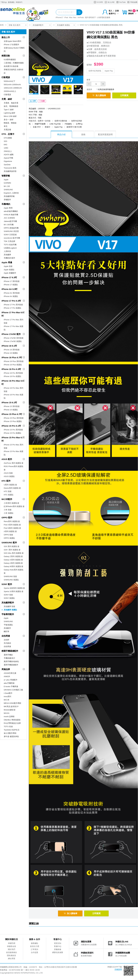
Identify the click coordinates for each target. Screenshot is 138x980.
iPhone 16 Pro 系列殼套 (13, 373)
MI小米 (7, 700)
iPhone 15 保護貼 (11, 410)
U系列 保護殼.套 (10, 485)
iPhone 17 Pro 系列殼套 (13, 305)
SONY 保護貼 (9, 598)
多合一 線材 (9, 120)
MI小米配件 (7, 499)
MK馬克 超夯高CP (11, 706)
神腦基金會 (11, 946)
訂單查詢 (34, 949)
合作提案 (34, 952)
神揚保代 (19, 2)
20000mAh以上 (10, 91)
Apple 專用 (8, 208)
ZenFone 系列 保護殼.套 (14, 463)
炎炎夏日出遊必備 (11, 66)
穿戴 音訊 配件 (15, 25)
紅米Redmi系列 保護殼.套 (14, 506)
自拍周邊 (6, 636)
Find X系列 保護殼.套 (12, 525)
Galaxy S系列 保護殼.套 (13, 560)
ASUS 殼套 (8, 473)
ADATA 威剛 (9, 155)
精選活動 (6, 56)
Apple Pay (109, 71)
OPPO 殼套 (8, 535)
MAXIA (7, 713)
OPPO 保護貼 (9, 538)
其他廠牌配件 (38, 25)
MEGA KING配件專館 (12, 703)
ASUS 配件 (7, 459)
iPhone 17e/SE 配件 (11, 334)
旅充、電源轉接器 (11, 106)
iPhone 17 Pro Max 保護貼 (13, 328)
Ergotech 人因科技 (11, 193)
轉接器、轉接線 (10, 123)
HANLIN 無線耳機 (11, 215)
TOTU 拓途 (8, 726)
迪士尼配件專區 (10, 733)
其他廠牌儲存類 (10, 171)
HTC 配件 (6, 481)
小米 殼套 (8, 510)
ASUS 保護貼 (9, 476)
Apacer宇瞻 (8, 158)
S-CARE (98, 2)
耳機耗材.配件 (9, 258)
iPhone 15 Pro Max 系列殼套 (13, 446)
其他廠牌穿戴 (9, 196)
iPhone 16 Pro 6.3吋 (11, 369)
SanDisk (7, 165)
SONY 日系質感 (10, 235)
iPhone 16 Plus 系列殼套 (14, 361)
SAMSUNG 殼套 (10, 576)
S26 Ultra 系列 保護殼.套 (14, 553)
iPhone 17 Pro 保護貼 (12, 308)
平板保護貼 (8, 625)
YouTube (121, 2)
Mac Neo (73, 17)
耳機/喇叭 (6, 204)
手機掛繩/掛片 (9, 658)
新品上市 (6, 37)
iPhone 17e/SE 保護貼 (13, 341)
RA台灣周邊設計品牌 (12, 723)
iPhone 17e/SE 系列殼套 (14, 338)
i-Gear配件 (8, 693)
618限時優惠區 (10, 60)
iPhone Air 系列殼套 (12, 293)
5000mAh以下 (9, 81)
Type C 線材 (9, 110)
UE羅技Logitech (10, 248)
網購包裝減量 (58, 952)
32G (5, 141)
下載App (4, 2)
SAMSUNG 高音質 (11, 231)
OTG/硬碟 (8, 138)
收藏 (42, 101)
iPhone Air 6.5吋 (9, 289)
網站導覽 (12, 959)
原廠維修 (58, 949)
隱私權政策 (11, 955)
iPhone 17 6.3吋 (9, 277)
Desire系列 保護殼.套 (12, 488)
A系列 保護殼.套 (10, 531)
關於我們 (12, 949)
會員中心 (114, 14)
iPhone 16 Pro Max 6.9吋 (13, 382)
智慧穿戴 (6, 176)
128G (6, 148)
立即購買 (124, 95)
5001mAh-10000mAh (12, 85)
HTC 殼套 (8, 491)
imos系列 (7, 696)
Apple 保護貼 (9, 270)
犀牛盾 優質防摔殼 (11, 736)
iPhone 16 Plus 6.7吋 (12, 357)
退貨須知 (58, 943)
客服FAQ (58, 946)
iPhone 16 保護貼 (11, 353)
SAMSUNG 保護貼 (11, 580)
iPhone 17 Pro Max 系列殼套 (13, 321)
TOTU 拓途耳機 (10, 245)
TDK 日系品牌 (9, 241)
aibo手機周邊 (9, 683)
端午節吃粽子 (90, 17)
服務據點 (11, 2)
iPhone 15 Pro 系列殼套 (13, 430)
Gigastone (8, 161)
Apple (6, 180)
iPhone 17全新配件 (11, 45)
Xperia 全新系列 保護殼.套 (14, 588)
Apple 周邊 (7, 262)
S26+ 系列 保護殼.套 (12, 550)
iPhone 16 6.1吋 (9, 346)
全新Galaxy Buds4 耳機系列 (14, 50)
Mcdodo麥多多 (10, 710)
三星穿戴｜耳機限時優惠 (14, 63)
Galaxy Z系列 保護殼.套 (13, 556)
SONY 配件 (7, 584)
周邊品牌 (6, 669)
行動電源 (6, 77)
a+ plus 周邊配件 (11, 680)
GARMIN (7, 183)
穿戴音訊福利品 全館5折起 (14, 71)
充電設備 (7, 130)
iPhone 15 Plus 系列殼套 (14, 418)
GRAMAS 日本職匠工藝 (13, 690)
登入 (110, 11)
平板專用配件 (8, 614)
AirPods (81, 17)
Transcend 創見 (10, 168)
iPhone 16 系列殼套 (12, 350)
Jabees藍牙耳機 (10, 221)
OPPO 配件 (7, 518)
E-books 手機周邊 (11, 686)
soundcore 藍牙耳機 (12, 238)
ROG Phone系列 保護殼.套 (14, 468)
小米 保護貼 (9, 513)
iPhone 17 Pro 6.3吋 (11, 301)
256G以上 (8, 151)
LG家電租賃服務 (104, 17)
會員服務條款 (12, 952)
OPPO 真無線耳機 (11, 228)
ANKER (7, 676)
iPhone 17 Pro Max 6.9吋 (13, 314)
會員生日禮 (35, 946)
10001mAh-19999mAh (13, 88)
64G (5, 145)
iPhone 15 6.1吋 (9, 402)
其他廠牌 (7, 255)
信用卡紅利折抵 (95, 71)
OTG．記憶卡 (8, 134)
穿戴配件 (7, 200)
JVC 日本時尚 (9, 218)
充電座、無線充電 (11, 103)
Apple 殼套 (8, 266)
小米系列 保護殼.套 (11, 503)
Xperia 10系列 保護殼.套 (14, 591)
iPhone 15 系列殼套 (12, 406)
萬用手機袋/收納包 (11, 661)
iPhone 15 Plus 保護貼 (13, 421)
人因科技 (7, 251)
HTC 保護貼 (9, 495)
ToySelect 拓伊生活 (12, 730)
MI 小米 (7, 186)
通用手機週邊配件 (11, 665)
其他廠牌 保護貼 (64, 25)
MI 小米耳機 (9, 225)
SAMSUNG (8, 190)
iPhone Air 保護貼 (11, 296)
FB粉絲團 (132, 2)
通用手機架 (8, 655)
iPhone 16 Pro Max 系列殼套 (13, 390)
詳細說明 (118, 969)
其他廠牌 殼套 (9, 606)
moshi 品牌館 (9, 716)
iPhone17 (59, 17)
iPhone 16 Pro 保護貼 (12, 376)
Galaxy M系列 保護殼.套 (13, 566)
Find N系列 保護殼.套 (12, 528)
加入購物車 (99, 95)
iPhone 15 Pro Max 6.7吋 (13, 439)
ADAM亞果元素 (10, 673)
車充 (6, 126)
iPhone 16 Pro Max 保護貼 (13, 396)
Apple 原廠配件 (10, 273)
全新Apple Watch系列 (12, 41)
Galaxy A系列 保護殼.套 (13, 563)
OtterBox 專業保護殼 (12, 720)
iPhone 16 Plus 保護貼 (13, 365)
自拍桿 (6, 640)
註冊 (117, 11)
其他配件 (7, 628)
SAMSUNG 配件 (9, 543)
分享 (33, 101)
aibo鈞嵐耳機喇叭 (11, 211)
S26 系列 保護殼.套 (12, 546)
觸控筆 (6, 631)
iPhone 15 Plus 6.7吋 (12, 414)
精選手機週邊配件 (10, 651)
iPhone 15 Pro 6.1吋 (11, 426)
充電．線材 (7, 99)
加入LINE (110, 2)
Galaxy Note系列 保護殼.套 (14, 571)
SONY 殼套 (8, 595)
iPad (66, 17)
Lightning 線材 (9, 113)
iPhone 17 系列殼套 (12, 281)
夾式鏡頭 (7, 643)
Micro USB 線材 (10, 116)
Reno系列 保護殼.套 (12, 521)
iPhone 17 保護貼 (11, 285)
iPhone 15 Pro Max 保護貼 (13, 453)
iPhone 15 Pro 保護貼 (12, 433)
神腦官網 (12, 943)
